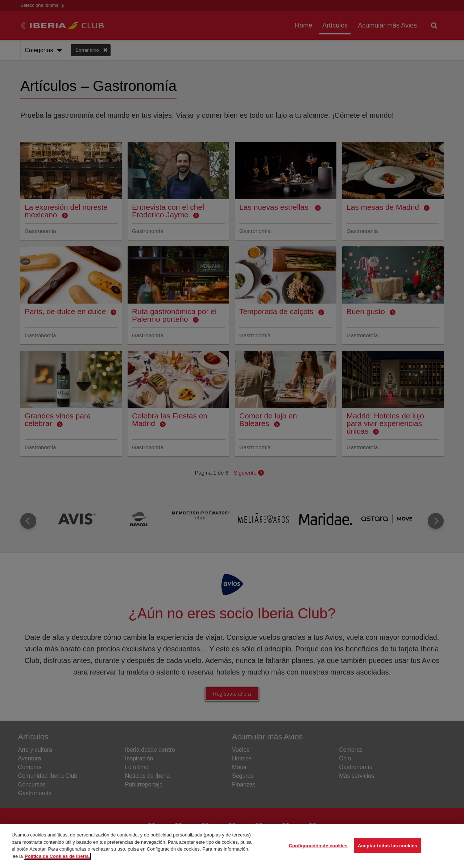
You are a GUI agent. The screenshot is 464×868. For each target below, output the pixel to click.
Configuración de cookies (318, 855)
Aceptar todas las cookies (388, 855)
